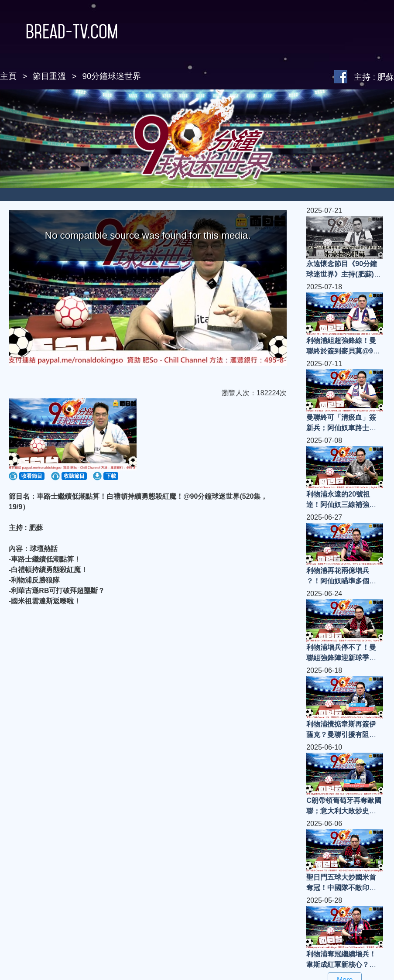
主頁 (8, 76)
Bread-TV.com (59, 31)
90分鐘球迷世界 (112, 76)
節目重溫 (49, 76)
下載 (111, 476)
